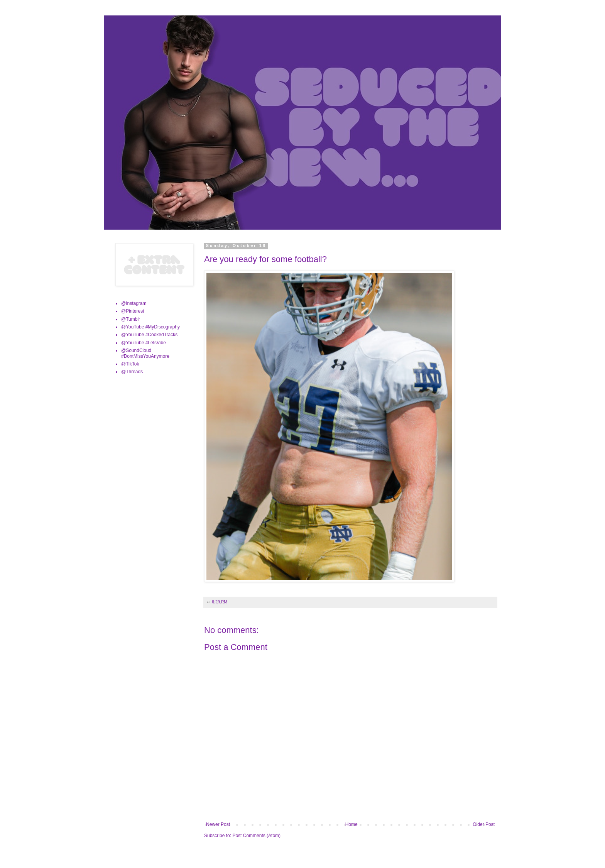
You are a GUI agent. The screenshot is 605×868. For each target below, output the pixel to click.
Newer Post (218, 824)
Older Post (484, 824)
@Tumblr (131, 319)
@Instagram (134, 303)
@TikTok (130, 364)
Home (352, 824)
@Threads (132, 372)
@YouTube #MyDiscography (150, 327)
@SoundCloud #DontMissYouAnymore (145, 353)
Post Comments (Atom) (256, 836)
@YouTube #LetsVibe (144, 343)
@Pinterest (133, 311)
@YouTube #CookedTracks (149, 335)
